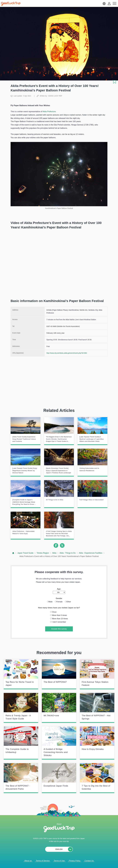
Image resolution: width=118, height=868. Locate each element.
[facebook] (56, 545)
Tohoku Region (43, 553)
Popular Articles (57, 863)
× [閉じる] (67, 863)
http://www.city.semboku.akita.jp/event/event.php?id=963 (67, 353)
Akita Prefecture (49, 112)
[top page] (13, 553)
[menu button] (114, 4)
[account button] (109, 4)
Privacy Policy (75, 861)
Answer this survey (59, 629)
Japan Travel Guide (25, 553)
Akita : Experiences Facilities (91, 553)
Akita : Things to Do (68, 553)
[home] (11, 4)
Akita (54, 553)
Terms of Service (43, 861)
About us (28, 861)
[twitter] (62, 545)
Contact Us (89, 861)
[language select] (104, 4)
